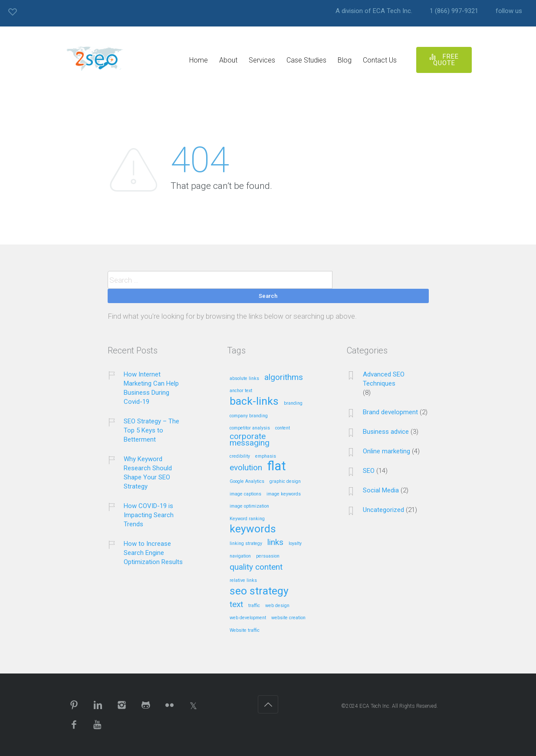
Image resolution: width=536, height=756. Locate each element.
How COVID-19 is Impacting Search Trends (149, 515)
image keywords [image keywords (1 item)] (284, 494)
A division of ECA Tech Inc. (374, 11)
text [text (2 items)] (236, 605)
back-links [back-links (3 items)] (254, 402)
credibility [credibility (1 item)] (240, 456)
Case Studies (306, 60)
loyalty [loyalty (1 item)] (295, 544)
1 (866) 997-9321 (454, 11)
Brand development (390, 412)
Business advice (386, 432)
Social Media (381, 490)
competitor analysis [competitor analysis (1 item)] (250, 428)
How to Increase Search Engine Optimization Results (153, 553)
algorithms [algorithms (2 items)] (284, 378)
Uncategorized (383, 510)
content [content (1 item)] (283, 428)
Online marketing (386, 451)
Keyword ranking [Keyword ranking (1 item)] (247, 519)
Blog (345, 60)
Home (199, 60)
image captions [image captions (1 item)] (245, 494)
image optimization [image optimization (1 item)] (249, 506)
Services (262, 60)
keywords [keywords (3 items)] (253, 529)
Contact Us (380, 60)
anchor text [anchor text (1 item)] (241, 391)
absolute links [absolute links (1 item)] (244, 379)
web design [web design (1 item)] (277, 606)
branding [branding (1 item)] (293, 403)
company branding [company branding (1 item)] (249, 416)
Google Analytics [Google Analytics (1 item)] (247, 482)
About (228, 60)
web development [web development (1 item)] (248, 618)
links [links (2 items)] (275, 543)
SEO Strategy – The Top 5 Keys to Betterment (151, 430)
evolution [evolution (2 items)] (246, 468)
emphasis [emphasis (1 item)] (266, 456)
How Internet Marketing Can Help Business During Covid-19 (151, 388)
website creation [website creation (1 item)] (288, 618)
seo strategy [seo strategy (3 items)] (259, 591)
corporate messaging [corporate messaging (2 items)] (250, 440)
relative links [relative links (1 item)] (243, 581)
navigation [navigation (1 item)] (240, 556)
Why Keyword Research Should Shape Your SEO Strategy (148, 473)
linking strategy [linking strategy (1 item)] (246, 544)
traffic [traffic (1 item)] (254, 606)
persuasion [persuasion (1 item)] (268, 556)
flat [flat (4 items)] (277, 467)
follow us (509, 11)
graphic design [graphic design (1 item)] (285, 482)
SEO (369, 471)
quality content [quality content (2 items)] (256, 567)
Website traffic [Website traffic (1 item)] (245, 631)
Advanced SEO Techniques (384, 379)
